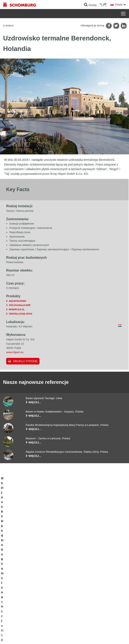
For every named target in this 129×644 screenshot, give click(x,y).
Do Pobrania (75, 582)
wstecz (10, 25)
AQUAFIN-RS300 (17, 306)
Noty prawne (24, 636)
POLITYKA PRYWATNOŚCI (45, 636)
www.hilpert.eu (15, 357)
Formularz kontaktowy (80, 589)
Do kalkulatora (76, 576)
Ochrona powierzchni (15, 595)
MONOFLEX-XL (17, 315)
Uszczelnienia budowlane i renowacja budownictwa (31, 576)
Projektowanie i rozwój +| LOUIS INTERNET (105, 636)
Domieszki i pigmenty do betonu (21, 601)
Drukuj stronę (25, 366)
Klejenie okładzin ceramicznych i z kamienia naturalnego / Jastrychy (27, 585)
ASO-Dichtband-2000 (20, 310)
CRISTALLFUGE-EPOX (20, 319)
